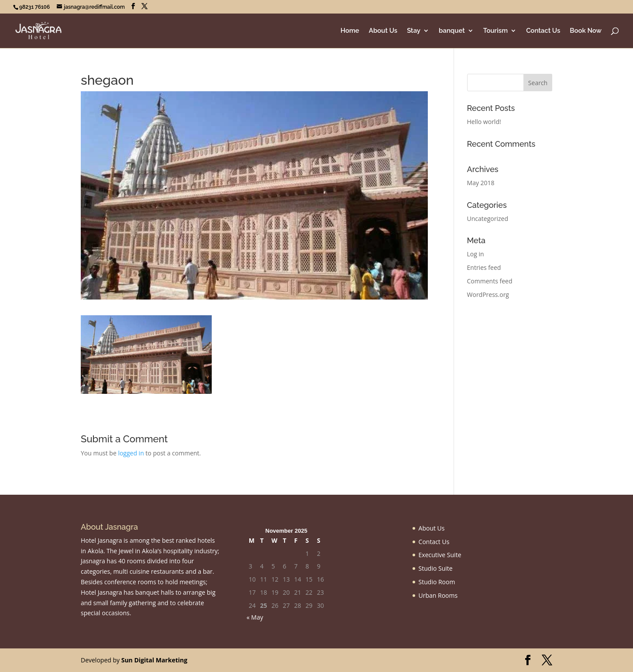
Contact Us (543, 31)
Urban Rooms (438, 595)
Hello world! (484, 122)
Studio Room (437, 582)
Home (350, 31)
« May (255, 617)
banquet (452, 31)
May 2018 (481, 183)
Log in (476, 254)
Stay (414, 31)
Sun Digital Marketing (154, 660)
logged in (131, 453)
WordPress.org (488, 295)
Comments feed (490, 281)
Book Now (586, 31)
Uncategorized (488, 219)
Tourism (495, 31)
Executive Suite (440, 555)
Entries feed (484, 267)
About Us (383, 31)
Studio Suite (436, 568)
